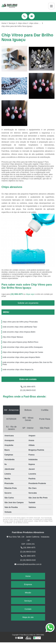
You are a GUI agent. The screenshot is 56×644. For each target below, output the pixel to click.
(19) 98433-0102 (28, 390)
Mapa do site (28, 617)
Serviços (28, 601)
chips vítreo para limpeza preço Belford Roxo (20, 342)
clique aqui (30, 294)
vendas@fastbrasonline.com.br (28, 564)
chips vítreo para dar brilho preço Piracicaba (20, 322)
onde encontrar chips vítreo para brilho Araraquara (23, 347)
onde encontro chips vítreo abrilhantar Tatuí (20, 327)
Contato (28, 609)
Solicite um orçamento (28, 303)
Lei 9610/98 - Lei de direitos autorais (16, 523)
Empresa (28, 584)
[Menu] (51, 6)
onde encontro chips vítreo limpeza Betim (19, 332)
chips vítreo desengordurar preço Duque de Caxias (23, 352)
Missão (28, 593)
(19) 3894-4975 (17, 294)
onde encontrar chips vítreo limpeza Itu (18, 370)
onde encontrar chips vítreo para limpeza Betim (22, 357)
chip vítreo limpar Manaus (13, 337)
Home (28, 576)
